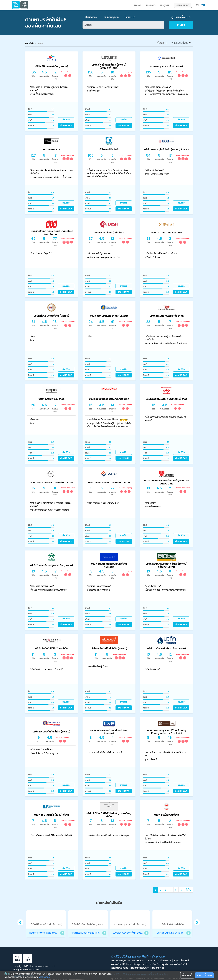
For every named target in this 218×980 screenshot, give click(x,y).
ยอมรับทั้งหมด (204, 975)
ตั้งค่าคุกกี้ (187, 975)
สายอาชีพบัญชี (179, 964)
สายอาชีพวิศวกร (121, 968)
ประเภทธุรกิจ (111, 17)
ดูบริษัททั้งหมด (181, 17)
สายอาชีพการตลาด (143, 961)
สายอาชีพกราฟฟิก (141, 968)
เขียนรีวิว (151, 5)
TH (203, 5)
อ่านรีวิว (181, 25)
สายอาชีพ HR (119, 964)
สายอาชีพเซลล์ (182, 961)
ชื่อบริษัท (130, 17)
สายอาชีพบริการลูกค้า (158, 964)
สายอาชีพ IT (159, 968)
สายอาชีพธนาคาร (164, 961)
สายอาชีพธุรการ (137, 964)
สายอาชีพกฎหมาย (122, 961)
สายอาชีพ (91, 17)
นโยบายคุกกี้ (44, 977)
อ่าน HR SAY (66, 126)
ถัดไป (188, 890)
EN (197, 5)
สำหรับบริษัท (183, 5)
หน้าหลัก (137, 5)
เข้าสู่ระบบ (165, 5)
